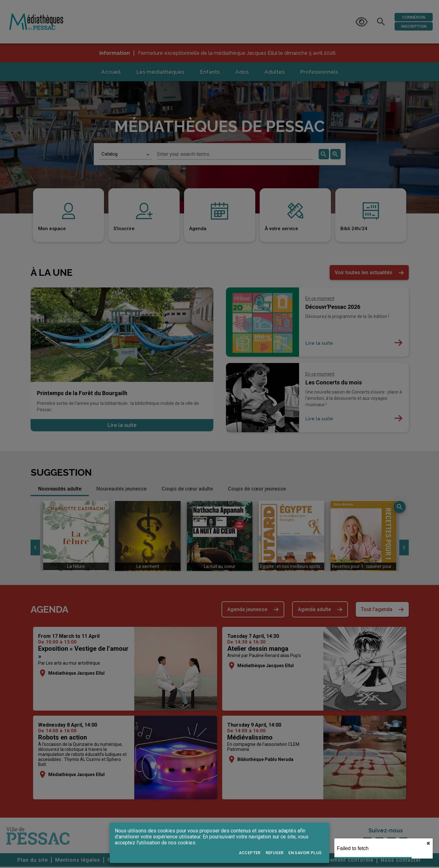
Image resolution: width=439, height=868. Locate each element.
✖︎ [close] (428, 843)
